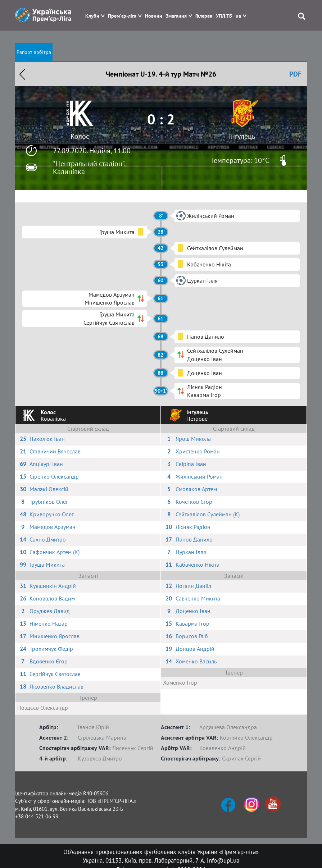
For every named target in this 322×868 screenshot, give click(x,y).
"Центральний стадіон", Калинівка (89, 168)
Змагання (176, 16)
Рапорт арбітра (34, 52)
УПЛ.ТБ (224, 16)
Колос (80, 136)
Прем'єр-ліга (122, 16)
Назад (22, 74)
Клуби (92, 16)
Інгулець (242, 136)
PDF (295, 74)
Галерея (204, 16)
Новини (154, 16)
